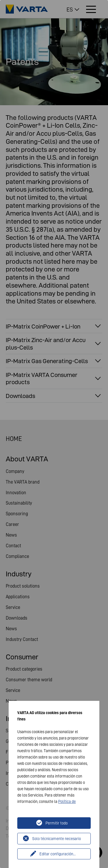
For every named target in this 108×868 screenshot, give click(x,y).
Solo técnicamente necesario (57, 839)
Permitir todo (57, 823)
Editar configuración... (58, 854)
